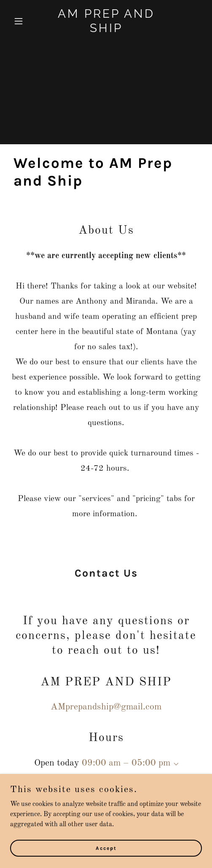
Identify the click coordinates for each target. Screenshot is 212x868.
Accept (106, 848)
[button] (24, 21)
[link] (106, 30)
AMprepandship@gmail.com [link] (106, 707)
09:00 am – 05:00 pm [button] (126, 763)
